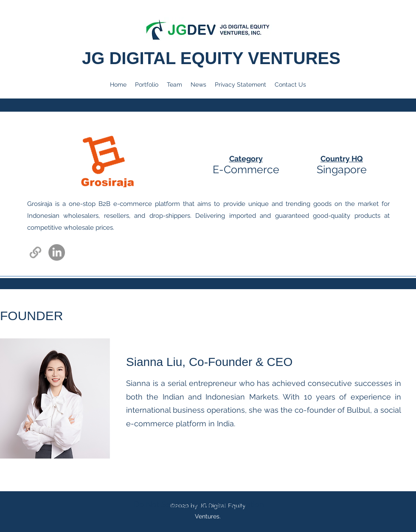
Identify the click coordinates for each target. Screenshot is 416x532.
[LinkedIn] (57, 252)
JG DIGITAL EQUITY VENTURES (214, 58)
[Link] (35, 252)
